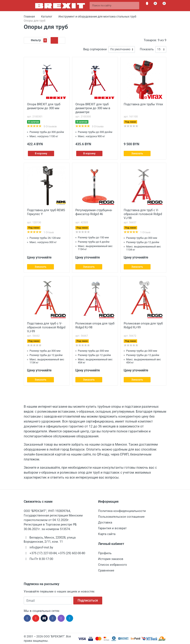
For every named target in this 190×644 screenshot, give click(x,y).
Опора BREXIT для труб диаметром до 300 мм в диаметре (93, 108)
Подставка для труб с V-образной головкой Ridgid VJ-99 (46, 327)
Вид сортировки (95, 49)
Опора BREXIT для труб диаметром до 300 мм (44, 106)
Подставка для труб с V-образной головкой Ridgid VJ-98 (143, 214)
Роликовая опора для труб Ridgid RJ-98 (95, 325)
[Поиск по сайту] (114, 6)
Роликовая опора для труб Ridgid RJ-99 (143, 325)
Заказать (137, 153)
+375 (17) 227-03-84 (43, 553)
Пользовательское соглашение (121, 517)
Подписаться (88, 600)
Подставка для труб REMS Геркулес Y (46, 212)
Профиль (105, 553)
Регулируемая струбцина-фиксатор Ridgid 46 (94, 212)
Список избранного (113, 565)
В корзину (41, 153)
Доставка (105, 522)
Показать (147, 49)
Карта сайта (107, 534)
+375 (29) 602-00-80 (72, 553)
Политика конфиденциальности (122, 511)
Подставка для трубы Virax (143, 104)
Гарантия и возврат (112, 528)
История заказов (111, 559)
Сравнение (106, 570)
